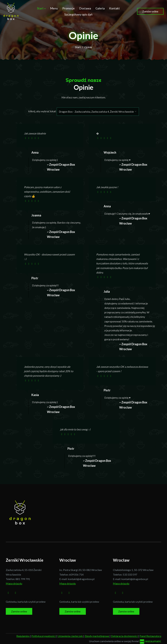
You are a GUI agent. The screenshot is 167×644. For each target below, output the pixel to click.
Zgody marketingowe (97, 636)
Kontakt (114, 8)
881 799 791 (23, 579)
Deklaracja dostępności (125, 636)
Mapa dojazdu (14, 583)
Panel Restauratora (150, 636)
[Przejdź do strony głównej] (11, 11)
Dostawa (85, 8)
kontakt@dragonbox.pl (81, 579)
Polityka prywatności (44, 636)
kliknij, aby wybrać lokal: (42, 111)
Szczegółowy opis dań (78, 14)
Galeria (100, 8)
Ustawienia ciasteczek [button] (70, 636)
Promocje (69, 8)
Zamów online (150, 11)
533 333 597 (130, 574)
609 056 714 (76, 574)
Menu (54, 8)
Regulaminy (23, 636)
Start (41, 8)
